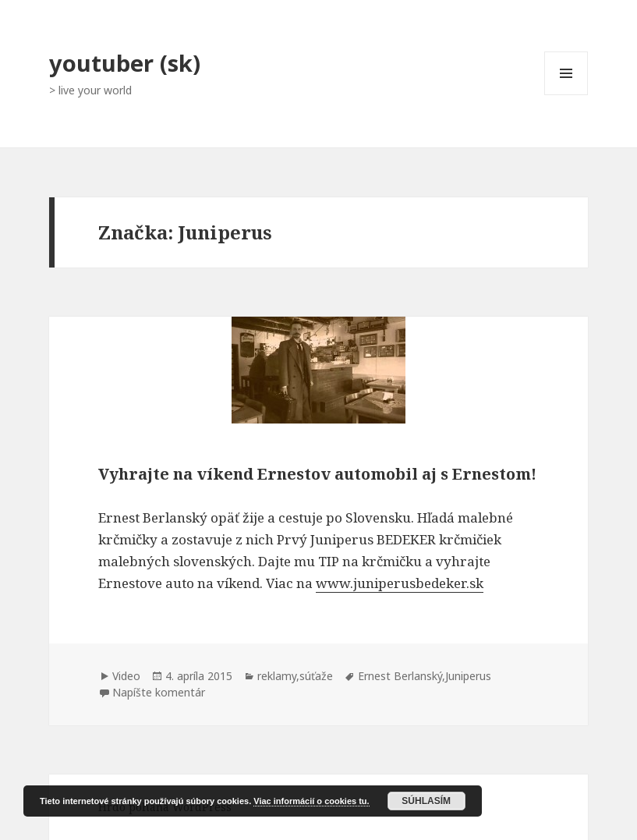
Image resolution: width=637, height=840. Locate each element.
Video (126, 676)
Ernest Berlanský (400, 676)
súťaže (316, 676)
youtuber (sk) (125, 63)
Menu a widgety (566, 95)
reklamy (277, 676)
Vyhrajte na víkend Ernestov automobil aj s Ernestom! (317, 474)
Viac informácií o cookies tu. (311, 801)
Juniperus (468, 676)
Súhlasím (426, 801)
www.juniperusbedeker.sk (400, 583)
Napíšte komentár (159, 692)
